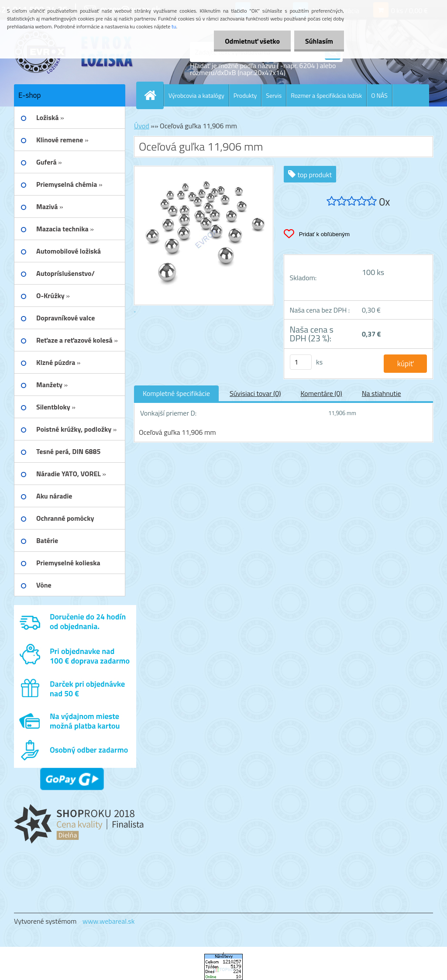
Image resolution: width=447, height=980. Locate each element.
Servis (274, 95)
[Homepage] (154, 95)
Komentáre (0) (321, 393)
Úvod (142, 126)
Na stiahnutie (382, 393)
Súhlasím (319, 41)
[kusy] (301, 362)
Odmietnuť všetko (252, 41)
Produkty (245, 95)
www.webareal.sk (109, 921)
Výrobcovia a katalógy (196, 95)
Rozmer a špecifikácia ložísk (326, 95)
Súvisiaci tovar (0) (255, 393)
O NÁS (379, 95)
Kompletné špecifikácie (176, 393)
